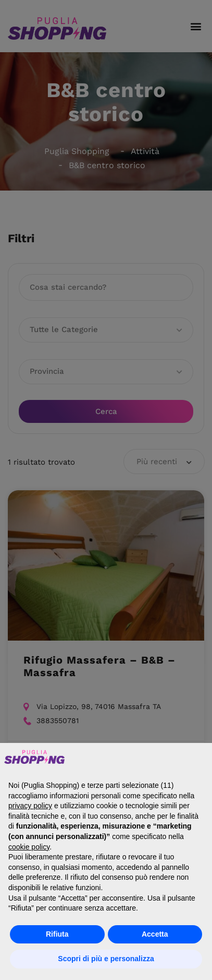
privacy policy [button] (30, 806)
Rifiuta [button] (57, 934)
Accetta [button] (155, 934)
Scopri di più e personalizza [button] (106, 959)
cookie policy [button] (29, 847)
